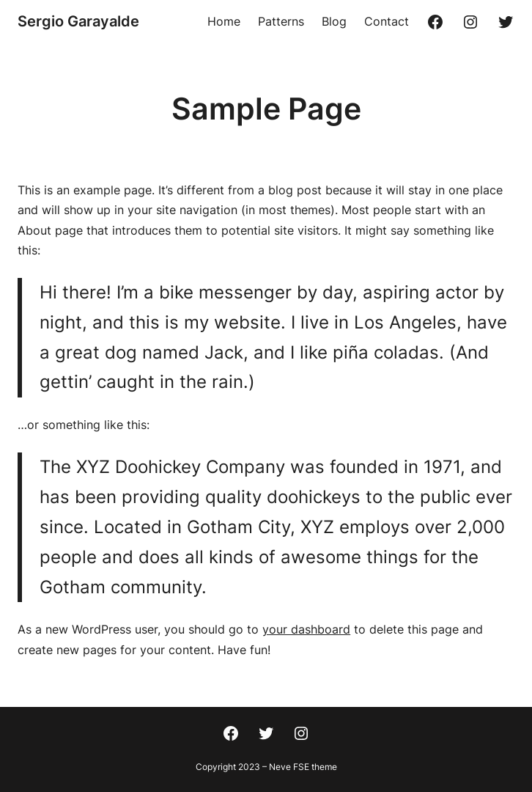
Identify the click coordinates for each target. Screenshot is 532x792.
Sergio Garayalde (78, 21)
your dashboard (306, 629)
